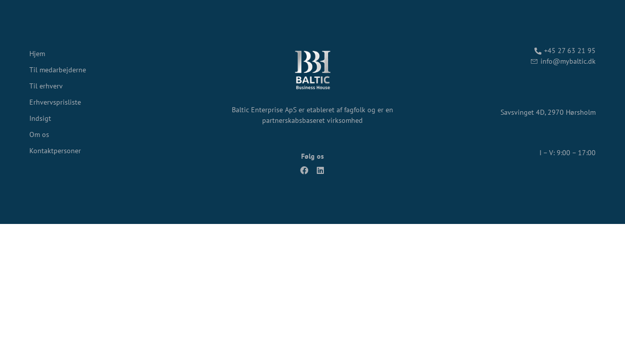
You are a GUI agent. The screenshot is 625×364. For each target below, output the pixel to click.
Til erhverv (46, 86)
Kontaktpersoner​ (55, 151)
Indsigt (40, 118)
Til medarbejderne (58, 70)
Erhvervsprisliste (55, 102)
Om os (39, 134)
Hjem (37, 54)
